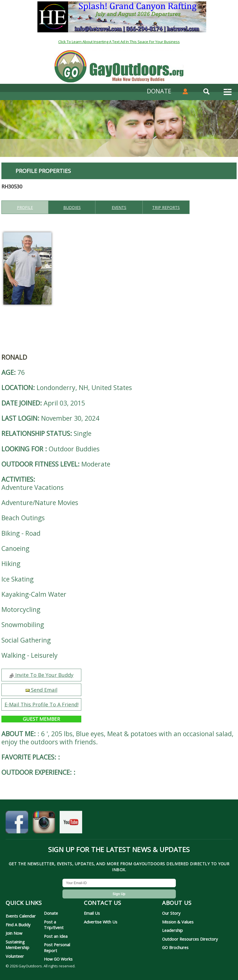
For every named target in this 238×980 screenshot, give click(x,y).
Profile (25, 207)
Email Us (92, 913)
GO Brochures (175, 947)
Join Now (14, 933)
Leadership (172, 930)
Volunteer (15, 956)
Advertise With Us (101, 922)
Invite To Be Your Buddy (41, 675)
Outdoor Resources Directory (190, 939)
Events (119, 207)
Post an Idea (56, 936)
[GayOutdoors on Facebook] (17, 824)
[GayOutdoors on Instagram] (44, 824)
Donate (51, 913)
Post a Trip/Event (54, 925)
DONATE (159, 91)
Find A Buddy (18, 925)
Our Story (171, 913)
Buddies (72, 207)
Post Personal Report (57, 947)
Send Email (41, 690)
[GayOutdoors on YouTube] (71, 824)
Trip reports (166, 207)
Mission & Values (178, 922)
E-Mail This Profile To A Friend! (41, 704)
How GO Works (58, 959)
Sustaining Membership (17, 945)
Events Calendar (21, 916)
